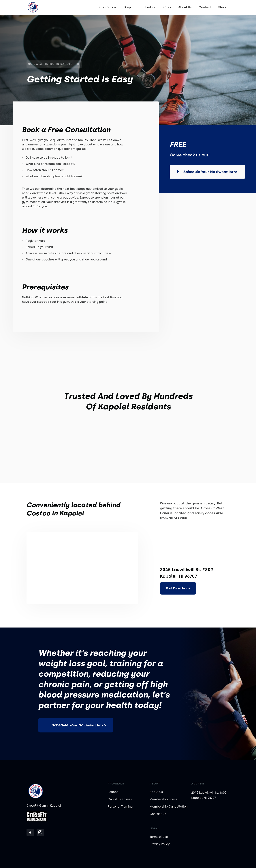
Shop (222, 7)
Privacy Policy (160, 844)
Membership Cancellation (169, 807)
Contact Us (158, 814)
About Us (185, 7)
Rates (167, 7)
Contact (205, 7)
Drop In (129, 7)
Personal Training (120, 807)
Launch (113, 792)
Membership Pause (163, 799)
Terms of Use (159, 837)
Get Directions (178, 588)
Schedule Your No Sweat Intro (79, 725)
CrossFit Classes (120, 799)
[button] (107, 7)
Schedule (149, 7)
